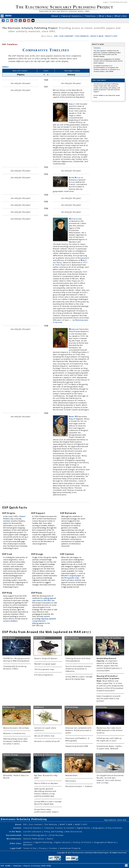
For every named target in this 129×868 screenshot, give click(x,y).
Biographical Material (105, 842)
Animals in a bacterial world (47, 741)
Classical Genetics (72, 16)
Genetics (28, 842)
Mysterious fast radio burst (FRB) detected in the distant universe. (110, 730)
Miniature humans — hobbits (79, 786)
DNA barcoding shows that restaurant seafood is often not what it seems (15, 741)
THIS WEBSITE (82, 36)
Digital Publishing (44, 842)
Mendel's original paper (72, 576)
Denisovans (71, 781)
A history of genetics (44, 675)
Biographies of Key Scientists (107, 828)
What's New (105, 16)
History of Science (83, 842)
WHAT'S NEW (97, 36)
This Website (51, 824)
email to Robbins (10, 621)
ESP (56, 36)
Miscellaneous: (14, 839)
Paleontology (72, 707)
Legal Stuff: (16, 848)
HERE (111, 71)
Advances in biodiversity (14, 733)
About (55, 16)
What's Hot (121, 16)
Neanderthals (72, 776)
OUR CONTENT (66, 36)
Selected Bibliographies (36, 835)
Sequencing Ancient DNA (77, 746)
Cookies (53, 848)
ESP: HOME (6, 866)
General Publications (34, 839)
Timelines (90, 16)
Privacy (43, 848)
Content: (17, 828)
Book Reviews (57, 835)
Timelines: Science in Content (60, 828)
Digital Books (84, 828)
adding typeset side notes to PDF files (44, 599)
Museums (28, 845)
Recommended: (14, 835)
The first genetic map (44, 669)
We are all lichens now (44, 736)
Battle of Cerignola (76, 179)
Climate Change (11, 755)
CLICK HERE (99, 95)
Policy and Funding (54, 832)
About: (18, 824)
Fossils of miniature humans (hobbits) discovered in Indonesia (79, 669)
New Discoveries (74, 832)
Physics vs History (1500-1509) (38, 866)
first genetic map (72, 578)
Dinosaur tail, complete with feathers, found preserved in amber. (78, 730)
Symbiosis (39, 707)
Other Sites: (16, 843)
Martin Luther (75, 219)
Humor (50, 839)
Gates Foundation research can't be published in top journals (109, 699)
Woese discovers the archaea (16, 728)
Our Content (36, 824)
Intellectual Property (70, 848)
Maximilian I (74, 329)
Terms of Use (30, 848)
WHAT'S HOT (111, 36)
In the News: (15, 832)
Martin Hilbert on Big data (46, 783)
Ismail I (72, 104)
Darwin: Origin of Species (46, 659)
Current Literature (33, 832)
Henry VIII (74, 416)
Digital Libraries (63, 842)
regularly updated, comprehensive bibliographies (44, 621)
